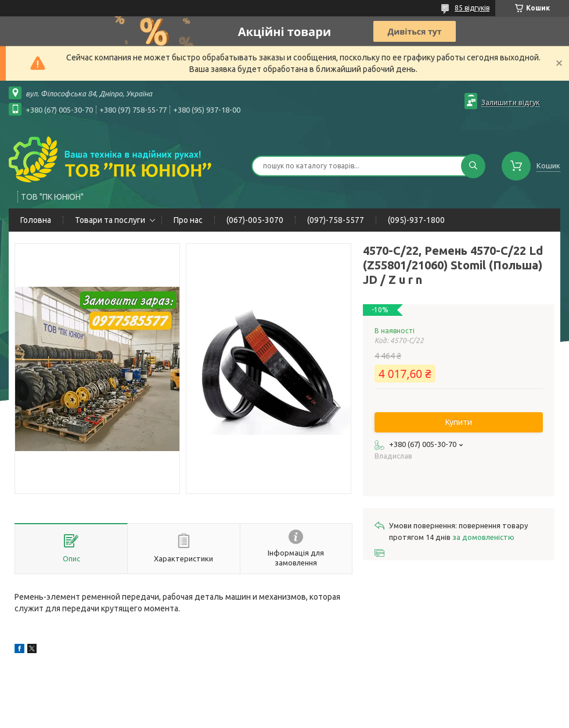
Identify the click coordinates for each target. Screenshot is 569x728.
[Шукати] (473, 166)
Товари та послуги (110, 220)
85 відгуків (472, 8)
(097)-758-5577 (336, 220)
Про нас (188, 220)
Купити (459, 422)
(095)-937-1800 (416, 220)
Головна (36, 220)
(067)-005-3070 (255, 220)
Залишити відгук (511, 102)
